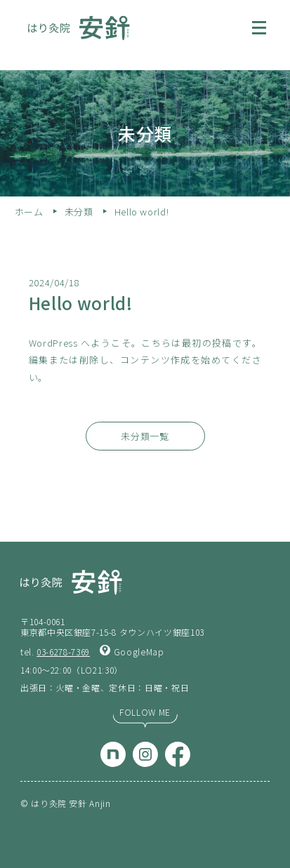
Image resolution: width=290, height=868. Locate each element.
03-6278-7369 (63, 652)
